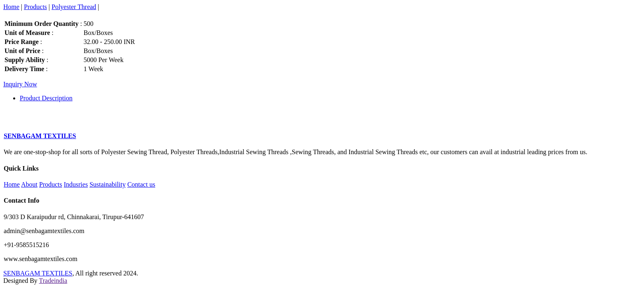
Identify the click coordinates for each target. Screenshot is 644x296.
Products (35, 7)
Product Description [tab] (46, 98)
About (29, 184)
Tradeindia (53, 281)
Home (11, 7)
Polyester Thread (74, 7)
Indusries (76, 184)
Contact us (141, 184)
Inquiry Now (20, 84)
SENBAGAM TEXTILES (38, 273)
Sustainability (108, 184)
